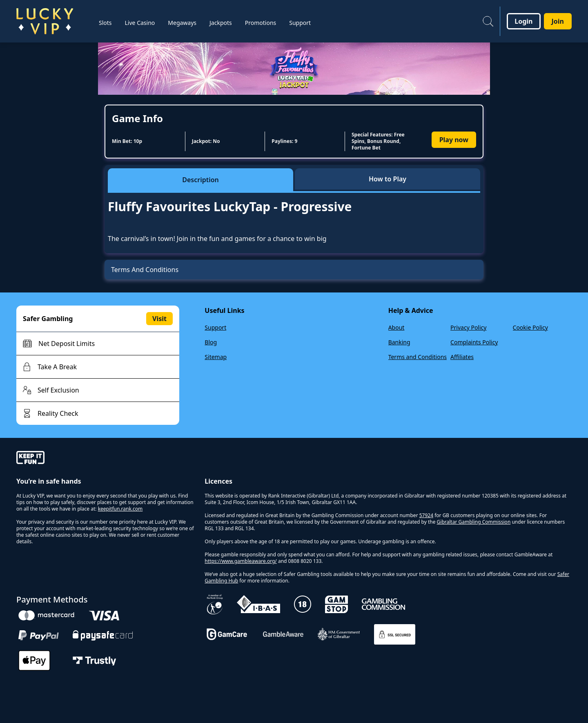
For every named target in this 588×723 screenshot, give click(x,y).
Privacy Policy (468, 327)
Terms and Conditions (418, 357)
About (396, 327)
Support (215, 327)
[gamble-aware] (106, 459)
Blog (211, 342)
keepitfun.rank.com (120, 509)
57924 (426, 515)
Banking (399, 342)
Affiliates (462, 357)
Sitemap (216, 357)
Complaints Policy (474, 342)
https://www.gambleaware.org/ (241, 561)
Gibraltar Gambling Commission (474, 522)
